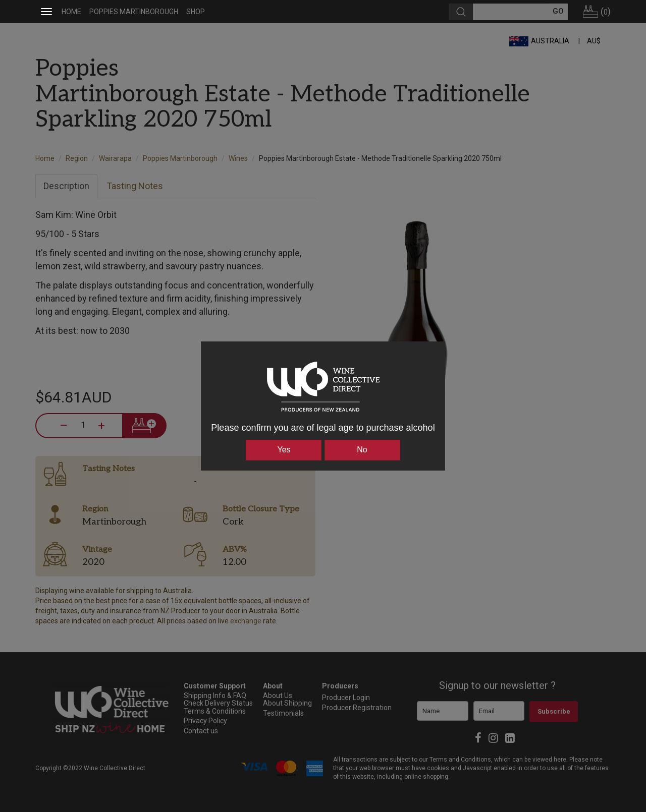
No (362, 450)
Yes (284, 450)
